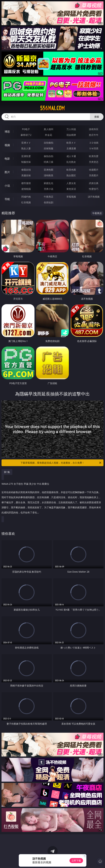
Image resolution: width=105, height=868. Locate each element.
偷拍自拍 (49, 156)
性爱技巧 (94, 189)
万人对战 (71, 129)
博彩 (7, 132)
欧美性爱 (94, 156)
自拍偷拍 (49, 143)
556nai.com (52, 108)
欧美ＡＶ (71, 143)
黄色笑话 (71, 189)
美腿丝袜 (26, 175)
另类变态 (94, 162)
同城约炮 (26, 197)
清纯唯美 (49, 175)
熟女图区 (71, 175)
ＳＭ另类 (94, 148)
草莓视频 (71, 197)
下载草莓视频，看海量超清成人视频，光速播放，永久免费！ (61, 463)
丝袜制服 (49, 148)
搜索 (97, 117)
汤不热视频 (94, 197)
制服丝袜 (26, 162)
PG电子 (26, 129)
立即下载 (76, 860)
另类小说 (49, 189)
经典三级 (49, 162)
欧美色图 (71, 170)
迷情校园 (26, 189)
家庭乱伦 (49, 183)
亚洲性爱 (26, 156)
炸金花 (49, 135)
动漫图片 (94, 170)
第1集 (7, 472)
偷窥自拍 (26, 170)
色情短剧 (49, 202)
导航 (7, 199)
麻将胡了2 (26, 135)
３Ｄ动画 (94, 143)
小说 (7, 186)
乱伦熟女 (71, 162)
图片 (7, 172)
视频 (7, 145)
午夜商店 (49, 197)
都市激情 (26, 183)
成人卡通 (71, 156)
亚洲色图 (49, 170)
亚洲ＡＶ (26, 143)
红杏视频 (26, 202)
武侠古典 (94, 183)
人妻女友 (71, 183)
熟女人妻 (26, 148)
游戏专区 (94, 129)
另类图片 (94, 175)
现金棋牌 (71, 135)
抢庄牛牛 (94, 135)
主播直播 (71, 148)
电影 (7, 159)
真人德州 (49, 129)
